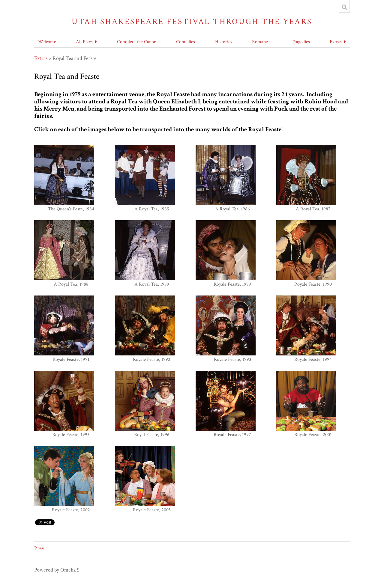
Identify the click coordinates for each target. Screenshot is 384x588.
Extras (41, 58)
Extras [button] (336, 42)
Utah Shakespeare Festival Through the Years (192, 21)
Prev (39, 548)
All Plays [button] (84, 42)
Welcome (47, 42)
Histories (224, 42)
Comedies (186, 42)
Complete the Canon (137, 42)
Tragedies (301, 42)
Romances (262, 42)
